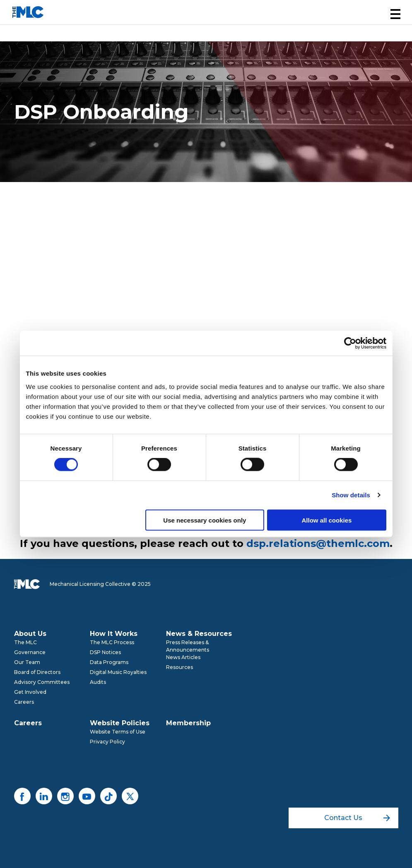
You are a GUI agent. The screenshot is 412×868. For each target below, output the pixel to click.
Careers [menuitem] (24, 702)
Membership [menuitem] (188, 723)
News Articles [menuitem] (183, 657)
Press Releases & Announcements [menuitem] (188, 646)
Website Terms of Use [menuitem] (118, 732)
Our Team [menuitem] (27, 662)
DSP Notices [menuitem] (105, 652)
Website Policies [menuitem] (120, 723)
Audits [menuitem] (98, 682)
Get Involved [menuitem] (30, 692)
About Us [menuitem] (30, 634)
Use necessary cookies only (205, 520)
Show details (351, 495)
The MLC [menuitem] (25, 642)
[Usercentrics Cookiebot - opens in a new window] (350, 343)
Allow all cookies (327, 520)
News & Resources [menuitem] (199, 634)
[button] (395, 14)
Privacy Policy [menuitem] (107, 742)
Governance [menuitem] (30, 652)
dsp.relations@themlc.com (318, 543)
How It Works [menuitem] (114, 634)
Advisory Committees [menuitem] (42, 682)
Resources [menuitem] (179, 667)
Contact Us (357, 818)
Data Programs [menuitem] (109, 662)
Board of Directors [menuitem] (37, 672)
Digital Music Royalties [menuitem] (118, 672)
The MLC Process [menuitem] (112, 642)
